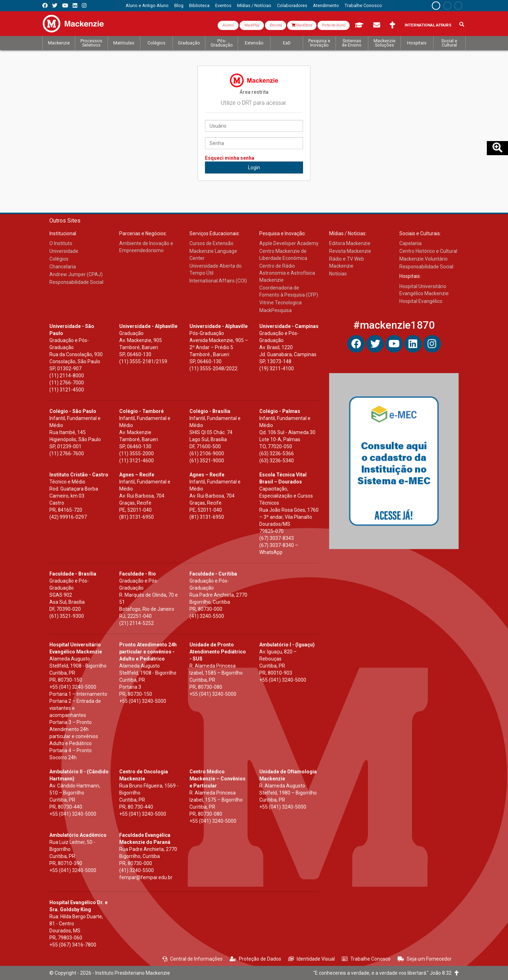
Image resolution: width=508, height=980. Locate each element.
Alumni (228, 25)
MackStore (302, 25)
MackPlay (252, 25)
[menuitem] (147, 6)
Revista (276, 25)
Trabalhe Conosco (366, 959)
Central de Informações (192, 959)
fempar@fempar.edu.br (146, 877)
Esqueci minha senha (230, 158)
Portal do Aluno (334, 25)
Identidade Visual (312, 959)
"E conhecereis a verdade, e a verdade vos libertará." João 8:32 (386, 973)
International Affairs (428, 25)
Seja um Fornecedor (425, 959)
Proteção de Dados (255, 959)
